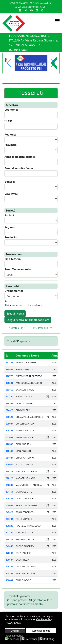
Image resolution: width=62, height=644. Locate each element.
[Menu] (57, 21)
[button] (53, 63)
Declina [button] (15, 631)
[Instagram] (42, 10)
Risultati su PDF (16, 328)
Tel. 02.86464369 (20, 3)
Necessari (14, 639)
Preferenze (31, 639)
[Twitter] (26, 10)
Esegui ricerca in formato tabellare (28, 320)
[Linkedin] (37, 10)
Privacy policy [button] (13, 623)
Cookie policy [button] (44, 619)
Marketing (48, 639)
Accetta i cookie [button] (41, 631)
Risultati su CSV (42, 328)
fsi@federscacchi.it (42, 3)
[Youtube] (31, 10)
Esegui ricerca (15, 314)
